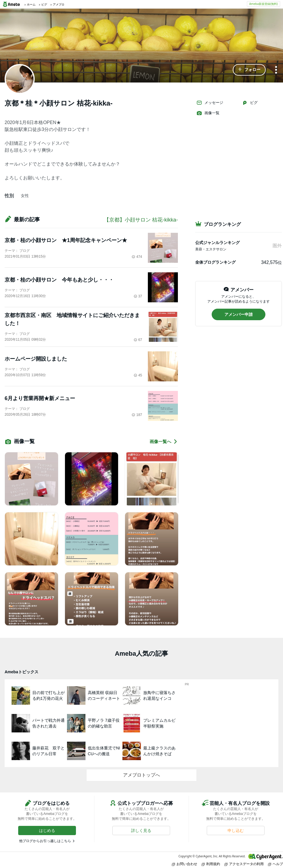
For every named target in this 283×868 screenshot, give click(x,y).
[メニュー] (276, 70)
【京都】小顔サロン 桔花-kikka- (141, 220)
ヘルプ (275, 864)
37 (138, 296)
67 (138, 340)
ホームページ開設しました (36, 359)
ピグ (250, 103)
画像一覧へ (164, 442)
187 (137, 415)
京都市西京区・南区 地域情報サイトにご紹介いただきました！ (72, 319)
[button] (249, 70)
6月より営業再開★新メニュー (40, 398)
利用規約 (211, 864)
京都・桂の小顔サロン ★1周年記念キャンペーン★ (66, 240)
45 (138, 375)
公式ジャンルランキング (217, 243)
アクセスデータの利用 (244, 864)
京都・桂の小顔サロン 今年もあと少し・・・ (59, 280)
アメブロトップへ (141, 775)
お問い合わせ (185, 864)
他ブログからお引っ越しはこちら (45, 841)
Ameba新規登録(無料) (264, 4)
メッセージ (210, 103)
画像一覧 (208, 113)
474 (137, 257)
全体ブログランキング (215, 262)
